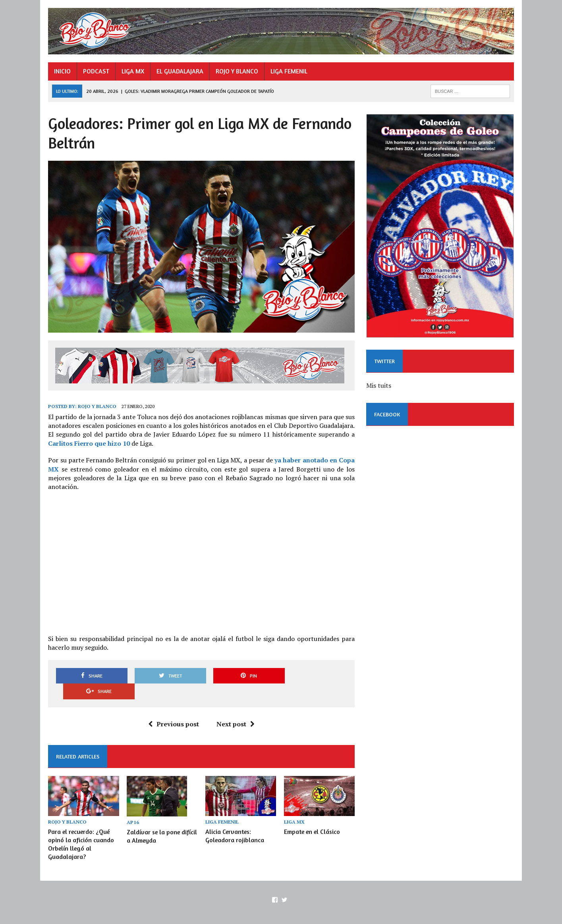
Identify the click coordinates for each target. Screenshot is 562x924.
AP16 (132, 808)
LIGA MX (132, 71)
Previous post (173, 710)
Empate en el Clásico (312, 817)
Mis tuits (379, 387)
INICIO (61, 71)
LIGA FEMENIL (288, 71)
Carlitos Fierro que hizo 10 (88, 445)
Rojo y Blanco (96, 408)
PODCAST (95, 71)
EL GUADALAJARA (179, 71)
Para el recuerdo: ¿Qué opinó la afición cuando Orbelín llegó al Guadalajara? (80, 830)
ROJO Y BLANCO (236, 71)
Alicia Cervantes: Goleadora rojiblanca (234, 821)
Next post (235, 710)
